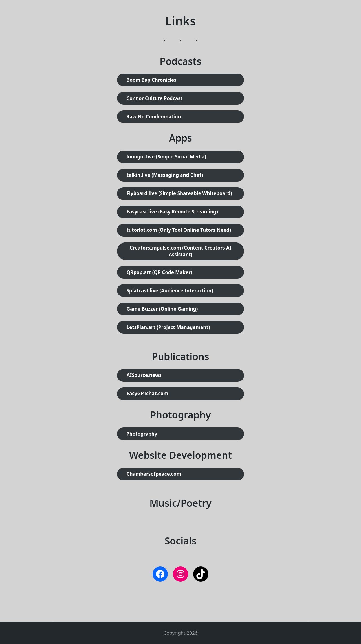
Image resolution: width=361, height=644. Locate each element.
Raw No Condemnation (154, 117)
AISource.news (144, 375)
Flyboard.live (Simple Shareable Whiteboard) (179, 193)
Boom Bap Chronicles (151, 80)
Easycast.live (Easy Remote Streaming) (172, 212)
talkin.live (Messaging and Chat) (165, 175)
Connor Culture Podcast (154, 98)
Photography (142, 434)
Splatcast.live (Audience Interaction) (170, 291)
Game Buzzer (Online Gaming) (162, 309)
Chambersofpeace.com (154, 474)
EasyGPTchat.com (148, 393)
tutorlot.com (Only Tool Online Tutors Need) (179, 230)
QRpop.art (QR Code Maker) (159, 272)
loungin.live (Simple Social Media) (167, 157)
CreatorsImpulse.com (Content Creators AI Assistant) (181, 251)
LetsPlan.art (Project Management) (168, 327)
